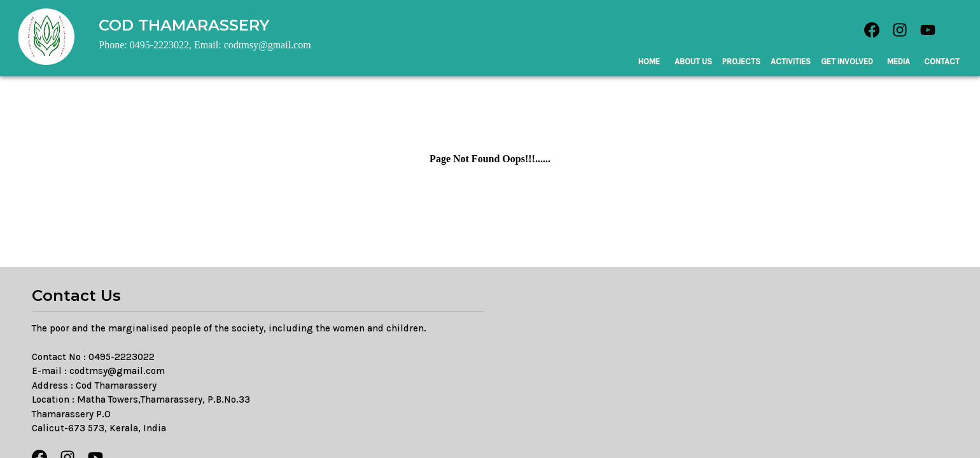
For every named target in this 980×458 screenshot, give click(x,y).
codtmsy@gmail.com (117, 371)
